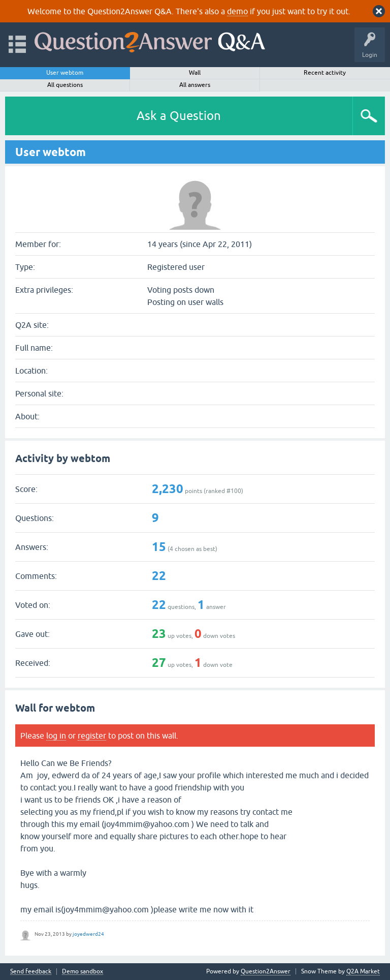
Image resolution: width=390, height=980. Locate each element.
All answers (195, 85)
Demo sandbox (83, 972)
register (92, 736)
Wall (195, 73)
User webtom (65, 73)
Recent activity (325, 73)
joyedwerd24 (88, 934)
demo (237, 11)
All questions (65, 85)
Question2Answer (266, 971)
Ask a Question (179, 116)
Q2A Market (363, 971)
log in (56, 736)
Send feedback (31, 972)
